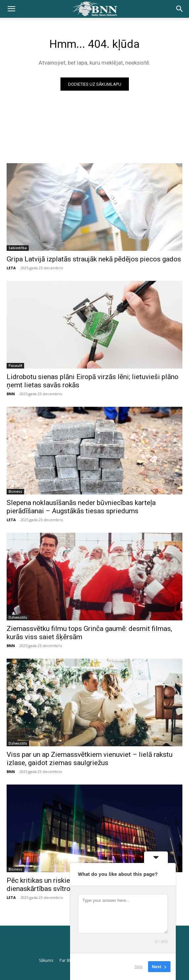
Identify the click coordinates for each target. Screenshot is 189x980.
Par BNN (67, 960)
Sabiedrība (18, 248)
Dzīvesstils (18, 617)
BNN (11, 394)
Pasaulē (15, 366)
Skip (139, 967)
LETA (11, 268)
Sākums (46, 960)
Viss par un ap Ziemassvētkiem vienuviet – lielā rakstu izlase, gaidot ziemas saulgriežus (90, 759)
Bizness (15, 491)
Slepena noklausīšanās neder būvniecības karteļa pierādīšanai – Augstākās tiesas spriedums (81, 507)
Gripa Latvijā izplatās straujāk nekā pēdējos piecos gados (94, 259)
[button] (11, 9)
